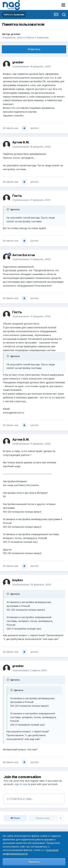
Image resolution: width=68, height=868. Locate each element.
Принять (34, 862)
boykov (18, 580)
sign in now (21, 784)
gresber (16, 34)
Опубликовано (31, 66)
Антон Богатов (24, 255)
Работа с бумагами (37, 37)
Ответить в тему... (20, 799)
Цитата (34, 128)
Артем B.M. (21, 142)
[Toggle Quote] (8, 209)
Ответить (34, 49)
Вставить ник (11, 128)
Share (15, 818)
